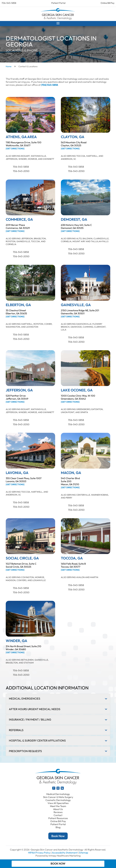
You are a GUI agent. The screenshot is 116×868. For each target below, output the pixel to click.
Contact (58, 815)
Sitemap (84, 853)
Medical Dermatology (58, 794)
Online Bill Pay (108, 3)
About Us (58, 809)
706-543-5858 (9, 3)
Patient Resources (58, 818)
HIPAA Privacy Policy (39, 853)
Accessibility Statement (65, 853)
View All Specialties (58, 803)
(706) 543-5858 (49, 85)
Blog (58, 827)
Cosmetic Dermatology (58, 800)
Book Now (58, 836)
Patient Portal (58, 3)
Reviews (58, 812)
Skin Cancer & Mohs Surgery (58, 797)
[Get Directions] (15, 149)
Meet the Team (58, 806)
